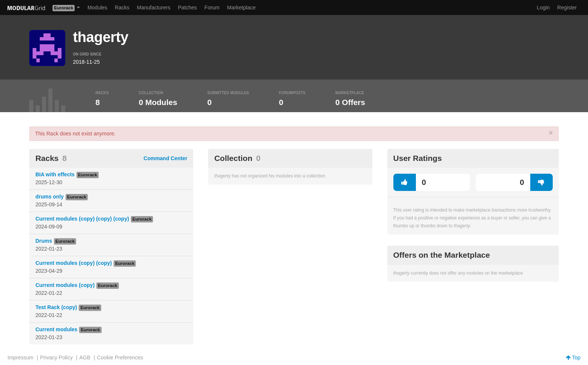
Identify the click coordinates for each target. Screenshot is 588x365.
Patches (187, 8)
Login (543, 8)
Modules (97, 8)
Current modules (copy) (65, 285)
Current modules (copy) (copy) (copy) (82, 219)
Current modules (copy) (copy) (73, 263)
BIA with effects (55, 174)
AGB (85, 357)
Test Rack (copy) (56, 307)
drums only (49, 197)
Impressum (20, 357)
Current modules (56, 329)
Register (567, 8)
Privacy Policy (56, 357)
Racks (122, 8)
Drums (43, 241)
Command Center (166, 158)
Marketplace (241, 8)
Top (573, 357)
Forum (212, 8)
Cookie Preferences (120, 357)
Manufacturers (154, 8)
